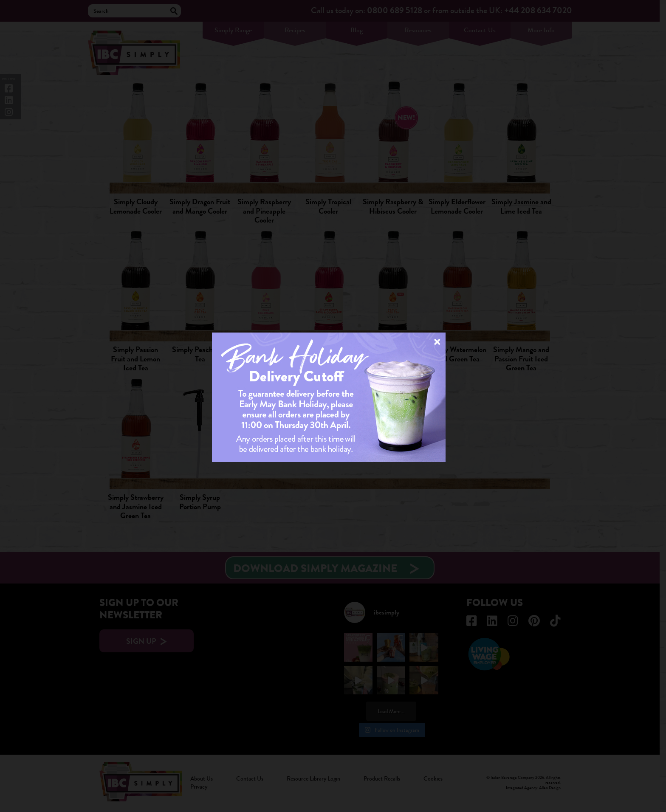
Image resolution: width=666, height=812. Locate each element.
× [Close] (437, 341)
